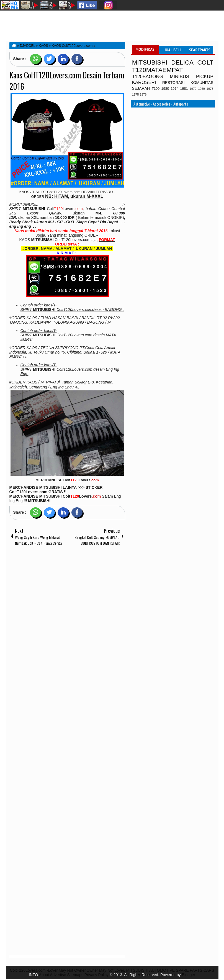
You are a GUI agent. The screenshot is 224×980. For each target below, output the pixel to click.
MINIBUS (179, 77)
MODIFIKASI (146, 49)
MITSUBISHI (150, 62)
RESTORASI (173, 83)
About (44, 975)
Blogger (189, 975)
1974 (174, 89)
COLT (205, 62)
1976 (143, 94)
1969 (201, 89)
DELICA (182, 62)
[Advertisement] (67, 752)
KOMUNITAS (202, 83)
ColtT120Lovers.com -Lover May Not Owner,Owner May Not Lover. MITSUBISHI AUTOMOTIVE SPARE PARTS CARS (112, 970)
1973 (210, 89)
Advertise (58, 975)
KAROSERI (144, 82)
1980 (165, 89)
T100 (156, 89)
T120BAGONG (148, 77)
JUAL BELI (173, 50)
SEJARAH (141, 88)
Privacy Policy (96, 975)
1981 (184, 89)
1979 (193, 89)
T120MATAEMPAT (158, 70)
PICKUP (205, 77)
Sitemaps (75, 975)
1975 (136, 94)
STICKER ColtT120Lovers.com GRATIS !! (56, 490)
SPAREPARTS (200, 50)
